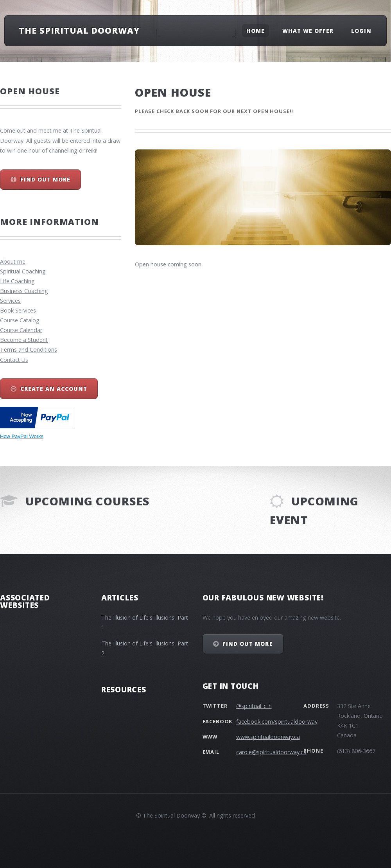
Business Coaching (24, 291)
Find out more (45, 179)
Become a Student (24, 340)
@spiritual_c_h (254, 706)
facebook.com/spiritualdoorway (277, 722)
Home (256, 30)
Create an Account (54, 389)
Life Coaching (17, 281)
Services (10, 301)
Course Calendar (21, 330)
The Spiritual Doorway (79, 30)
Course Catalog (20, 320)
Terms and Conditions (29, 350)
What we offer (308, 30)
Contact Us (14, 360)
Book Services (18, 310)
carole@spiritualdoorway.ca (271, 752)
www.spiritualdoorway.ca (268, 737)
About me (13, 261)
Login (361, 30)
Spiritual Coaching (23, 271)
